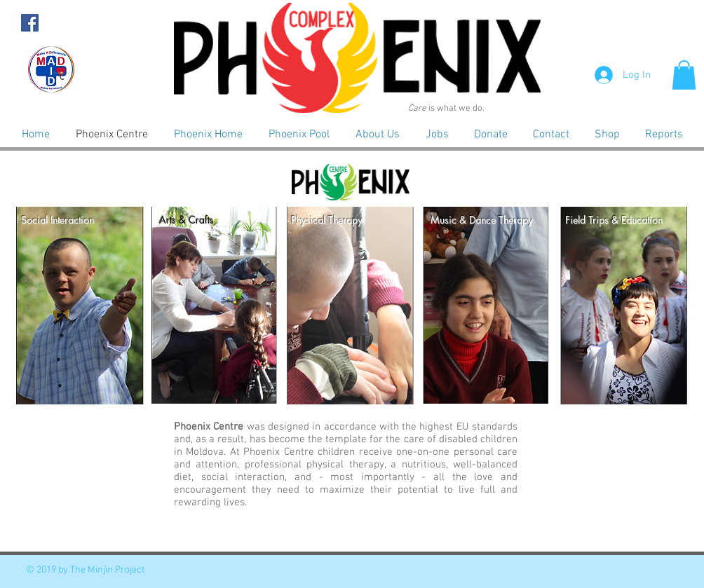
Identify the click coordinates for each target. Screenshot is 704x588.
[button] (684, 75)
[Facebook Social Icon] (30, 23)
